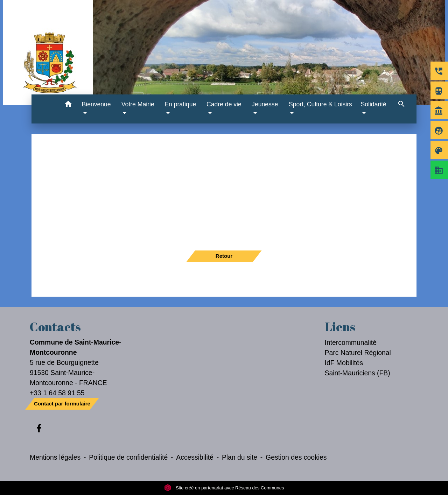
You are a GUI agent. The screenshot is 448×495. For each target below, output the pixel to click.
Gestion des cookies (296, 457)
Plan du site (240, 457)
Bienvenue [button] (96, 104)
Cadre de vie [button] (224, 104)
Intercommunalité (351, 342)
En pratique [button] (180, 104)
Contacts (55, 327)
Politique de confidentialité (128, 457)
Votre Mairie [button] (138, 104)
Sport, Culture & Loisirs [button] (320, 104)
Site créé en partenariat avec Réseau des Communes (224, 488)
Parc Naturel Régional (358, 353)
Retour (224, 256)
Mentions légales (55, 457)
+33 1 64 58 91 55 (57, 393)
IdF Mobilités (344, 363)
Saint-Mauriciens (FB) (358, 373)
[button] (68, 105)
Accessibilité (195, 457)
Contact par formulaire (62, 404)
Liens (340, 327)
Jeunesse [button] (265, 104)
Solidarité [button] (374, 104)
